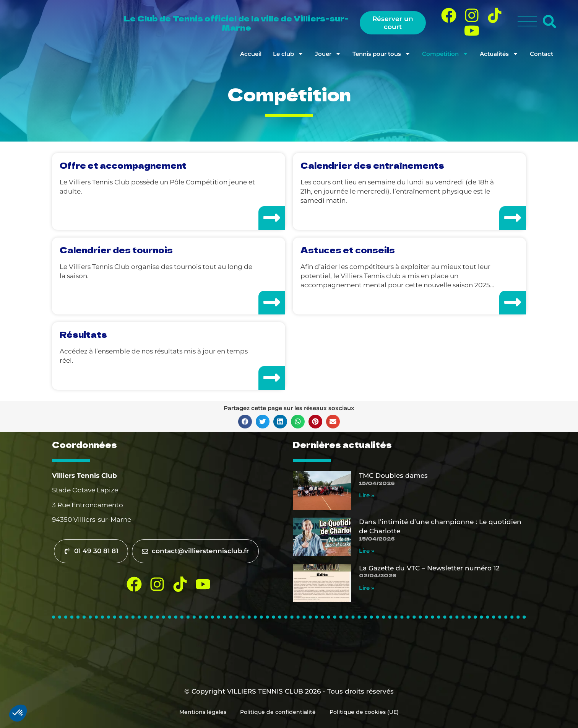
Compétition (445, 54)
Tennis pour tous (382, 54)
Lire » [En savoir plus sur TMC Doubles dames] (367, 495)
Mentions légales (201, 712)
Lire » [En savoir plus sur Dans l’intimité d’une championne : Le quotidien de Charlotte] (367, 551)
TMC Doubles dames (393, 476)
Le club (288, 54)
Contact (541, 54)
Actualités (499, 54)
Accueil (251, 54)
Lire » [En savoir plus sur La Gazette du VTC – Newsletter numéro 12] (367, 588)
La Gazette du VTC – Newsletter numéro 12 (429, 568)
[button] (245, 422)
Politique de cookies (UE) (366, 712)
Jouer (328, 54)
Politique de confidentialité (278, 712)
